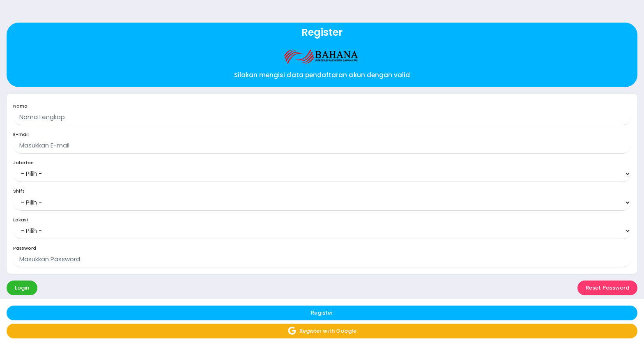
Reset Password (607, 288)
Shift (19, 191)
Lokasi (21, 220)
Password (25, 248)
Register (322, 313)
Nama (20, 106)
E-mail (21, 135)
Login (22, 288)
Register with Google (322, 331)
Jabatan (23, 163)
